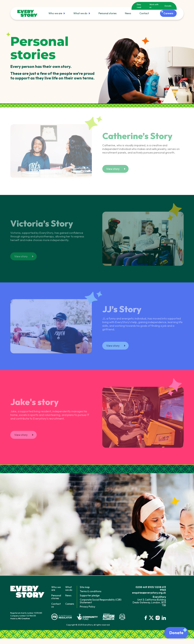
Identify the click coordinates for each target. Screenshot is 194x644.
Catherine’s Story (137, 137)
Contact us (56, 605)
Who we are (57, 13)
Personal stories (108, 13)
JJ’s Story (122, 310)
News (128, 13)
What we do (82, 13)
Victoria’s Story (42, 224)
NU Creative (24, 619)
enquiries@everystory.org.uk (149, 593)
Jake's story (35, 403)
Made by (20, 619)
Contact (144, 13)
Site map (85, 587)
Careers (70, 604)
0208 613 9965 (160, 588)
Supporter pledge (90, 595)
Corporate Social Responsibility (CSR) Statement (101, 601)
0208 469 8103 (145, 587)
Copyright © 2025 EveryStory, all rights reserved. (88, 625)
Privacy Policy (87, 607)
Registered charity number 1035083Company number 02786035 (26, 614)
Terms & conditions (91, 591)
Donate (168, 6)
